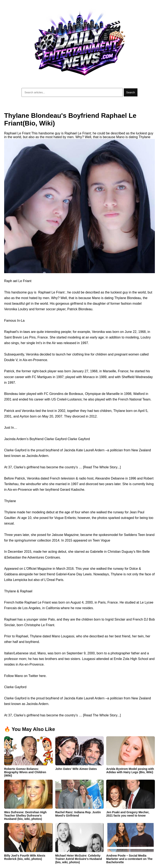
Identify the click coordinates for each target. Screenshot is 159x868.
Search (131, 92)
